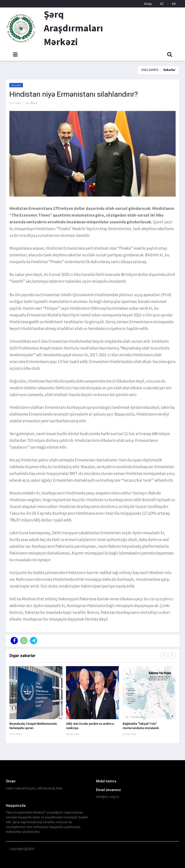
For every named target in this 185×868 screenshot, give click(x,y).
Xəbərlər (169, 70)
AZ (162, 4)
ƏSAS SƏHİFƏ (150, 70)
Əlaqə (148, 4)
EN (174, 4)
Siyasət (16, 85)
